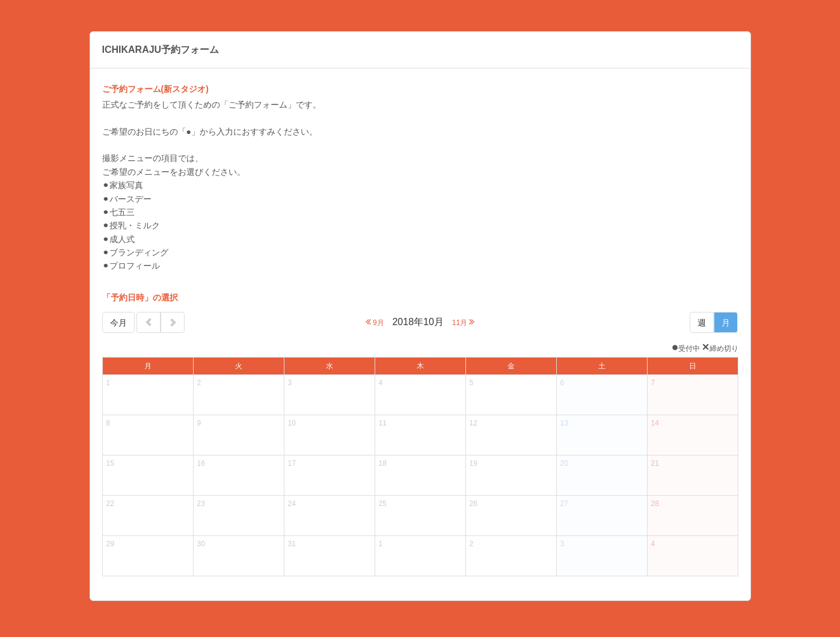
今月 (118, 323)
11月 (464, 322)
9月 (375, 322)
